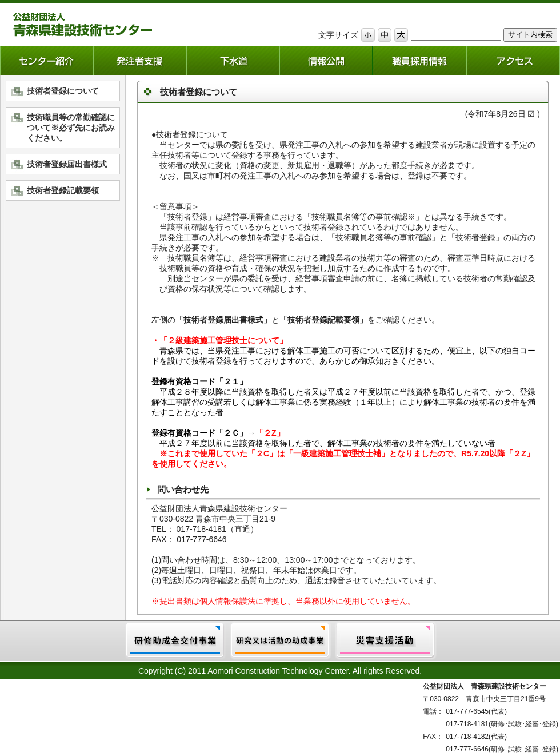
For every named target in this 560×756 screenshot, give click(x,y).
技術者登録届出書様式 (67, 164)
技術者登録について (63, 91)
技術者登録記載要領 (63, 190)
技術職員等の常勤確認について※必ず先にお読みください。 (71, 128)
